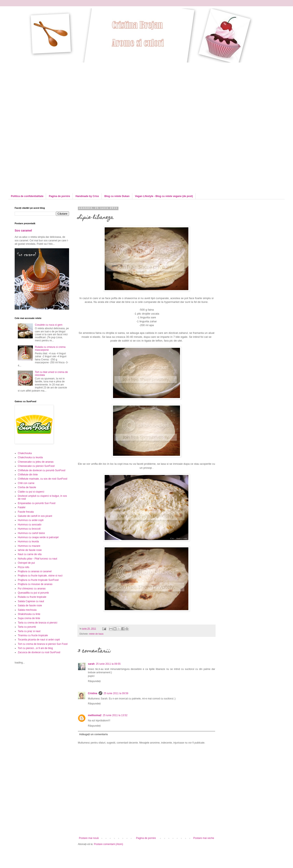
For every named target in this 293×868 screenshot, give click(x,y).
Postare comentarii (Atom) (109, 844)
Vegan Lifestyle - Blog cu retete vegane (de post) (164, 196)
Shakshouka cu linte (29, 614)
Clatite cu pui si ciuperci (31, 492)
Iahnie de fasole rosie (30, 550)
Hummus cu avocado (30, 525)
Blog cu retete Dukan (117, 196)
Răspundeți (94, 681)
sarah (91, 664)
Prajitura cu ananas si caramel (35, 571)
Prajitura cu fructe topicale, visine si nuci (40, 576)
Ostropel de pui (26, 563)
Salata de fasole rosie (30, 606)
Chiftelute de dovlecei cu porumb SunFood (42, 470)
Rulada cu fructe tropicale (32, 597)
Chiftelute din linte (28, 475)
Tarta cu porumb (27, 627)
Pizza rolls (24, 567)
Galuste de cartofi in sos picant (35, 516)
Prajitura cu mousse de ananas (35, 584)
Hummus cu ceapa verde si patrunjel (38, 537)
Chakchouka (25, 453)
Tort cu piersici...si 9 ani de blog (35, 648)
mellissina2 (95, 715)
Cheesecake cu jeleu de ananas (36, 462)
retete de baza (96, 634)
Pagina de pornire (59, 196)
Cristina (93, 693)
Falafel (22, 507)
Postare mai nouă (89, 838)
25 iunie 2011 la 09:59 (116, 693)
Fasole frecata (26, 512)
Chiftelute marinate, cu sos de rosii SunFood (42, 479)
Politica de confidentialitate (27, 196)
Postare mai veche (204, 838)
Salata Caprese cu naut (31, 601)
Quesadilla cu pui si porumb (33, 593)
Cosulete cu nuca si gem (49, 325)
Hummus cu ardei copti (31, 520)
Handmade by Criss (87, 196)
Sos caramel (23, 230)
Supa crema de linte (29, 618)
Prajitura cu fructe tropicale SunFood (38, 580)
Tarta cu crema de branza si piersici (38, 623)
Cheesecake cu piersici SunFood (36, 466)
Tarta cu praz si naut (29, 631)
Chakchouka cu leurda (30, 457)
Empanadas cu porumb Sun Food (37, 503)
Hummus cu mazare (29, 546)
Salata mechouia (27, 610)
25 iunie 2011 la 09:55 (108, 664)
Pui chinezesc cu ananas (32, 589)
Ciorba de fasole (27, 487)
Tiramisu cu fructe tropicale (33, 635)
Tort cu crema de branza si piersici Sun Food (43, 644)
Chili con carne (26, 483)
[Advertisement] (50, 92)
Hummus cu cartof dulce (31, 533)
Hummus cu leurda (28, 542)
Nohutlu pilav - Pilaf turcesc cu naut (37, 559)
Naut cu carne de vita (30, 554)
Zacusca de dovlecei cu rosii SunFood (39, 652)
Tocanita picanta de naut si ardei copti (39, 640)
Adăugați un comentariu (93, 734)
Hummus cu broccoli (29, 529)
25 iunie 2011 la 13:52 (115, 715)
